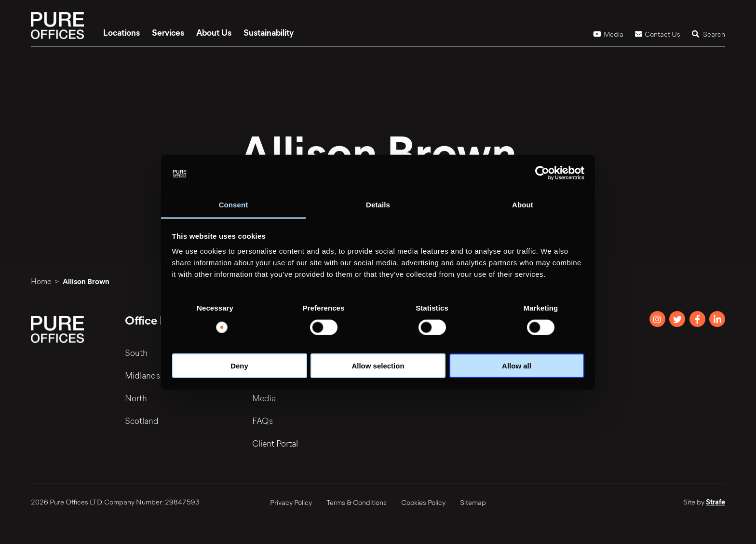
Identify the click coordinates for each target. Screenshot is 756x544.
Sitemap (473, 502)
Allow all (517, 366)
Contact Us (658, 34)
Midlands (142, 375)
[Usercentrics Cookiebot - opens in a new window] (542, 173)
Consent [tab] (234, 205)
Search (709, 34)
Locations (121, 32)
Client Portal (275, 443)
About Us (214, 32)
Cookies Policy (423, 502)
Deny (239, 366)
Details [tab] (378, 205)
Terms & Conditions (357, 502)
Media (608, 34)
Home (41, 281)
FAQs (263, 421)
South (136, 353)
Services (168, 32)
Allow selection (378, 366)
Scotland (142, 421)
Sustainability (269, 32)
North (136, 398)
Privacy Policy (291, 502)
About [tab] (523, 205)
